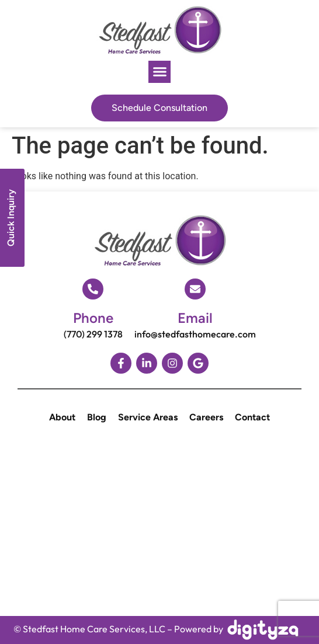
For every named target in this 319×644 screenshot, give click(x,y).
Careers (206, 417)
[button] (159, 72)
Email (195, 318)
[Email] (195, 289)
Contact (252, 417)
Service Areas (148, 417)
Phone (93, 318)
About (62, 417)
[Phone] (93, 289)
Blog (97, 417)
